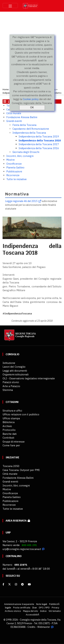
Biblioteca (9, 422)
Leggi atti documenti (15, 371)
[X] (9, 584)
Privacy (55, 607)
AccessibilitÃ (33, 615)
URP (8, 533)
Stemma (8, 390)
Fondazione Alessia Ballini (22, 117)
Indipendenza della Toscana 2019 (39, 136)
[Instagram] (16, 584)
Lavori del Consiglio (14, 367)
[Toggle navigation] (10, 6)
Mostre (10, 160)
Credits (32, 627)
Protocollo (9, 430)
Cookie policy (31, 99)
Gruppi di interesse (14, 442)
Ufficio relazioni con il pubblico (21, 414)
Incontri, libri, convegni (20, 156)
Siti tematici (55, 611)
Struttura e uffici (12, 411)
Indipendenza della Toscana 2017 (39, 144)
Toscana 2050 (11, 466)
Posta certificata (22, 607)
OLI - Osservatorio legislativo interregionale (29, 378)
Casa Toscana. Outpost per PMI (21, 470)
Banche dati (10, 434)
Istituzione (9, 363)
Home (6, 89)
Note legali (42, 604)
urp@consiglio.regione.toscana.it (22, 549)
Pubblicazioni (14, 171)
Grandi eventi (14, 121)
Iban (35, 607)
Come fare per (11, 445)
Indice (43, 611)
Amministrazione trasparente (19, 604)
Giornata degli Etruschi (26, 152)
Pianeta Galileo (15, 167)
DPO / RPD (44, 607)
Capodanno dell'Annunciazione (31, 129)
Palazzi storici (11, 382)
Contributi (8, 438)
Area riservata (18, 521)
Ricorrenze (13, 175)
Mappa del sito (31, 611)
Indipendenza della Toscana (29, 133)
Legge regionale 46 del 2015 (21, 201)
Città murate (14, 113)
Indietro (57, 93)
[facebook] (3, 584)
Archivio (7, 426)
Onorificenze (14, 164)
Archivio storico (13, 611)
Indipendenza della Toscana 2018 (40, 140)
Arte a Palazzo (11, 386)
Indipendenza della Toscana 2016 (39, 148)
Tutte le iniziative (16, 179)
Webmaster (44, 627)
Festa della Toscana (24, 125)
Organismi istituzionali (16, 374)
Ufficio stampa (11, 418)
